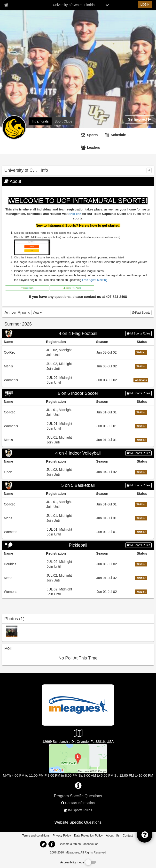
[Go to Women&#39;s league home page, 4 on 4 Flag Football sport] (78, 380)
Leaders (94, 147)
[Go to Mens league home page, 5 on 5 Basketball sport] (78, 518)
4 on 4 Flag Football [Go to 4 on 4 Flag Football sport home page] (78, 333)
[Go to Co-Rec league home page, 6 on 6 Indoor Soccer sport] (78, 412)
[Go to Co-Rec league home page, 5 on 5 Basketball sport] (78, 504)
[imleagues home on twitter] (43, 844)
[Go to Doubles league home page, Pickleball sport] (78, 564)
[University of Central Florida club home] (63, 121)
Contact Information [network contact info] (80, 803)
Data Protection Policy (88, 836)
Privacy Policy (62, 836)
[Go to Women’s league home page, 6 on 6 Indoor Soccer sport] (78, 426)
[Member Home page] (6, 5)
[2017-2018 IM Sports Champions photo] (12, 631)
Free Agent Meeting (95, 280)
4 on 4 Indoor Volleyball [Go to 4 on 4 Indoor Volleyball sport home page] (78, 453)
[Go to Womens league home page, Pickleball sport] (78, 592)
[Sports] (90, 135)
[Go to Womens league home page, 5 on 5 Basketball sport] (78, 532)
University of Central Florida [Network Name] (74, 5)
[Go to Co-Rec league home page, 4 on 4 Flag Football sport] (78, 352)
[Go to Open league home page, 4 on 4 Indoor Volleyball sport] (78, 472)
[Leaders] (91, 147)
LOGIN (145, 5)
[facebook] (108, 844)
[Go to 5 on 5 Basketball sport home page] (78, 485)
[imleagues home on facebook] (52, 844)
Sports (92, 135)
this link (75, 214)
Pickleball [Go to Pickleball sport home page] (78, 545)
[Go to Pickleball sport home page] (78, 545)
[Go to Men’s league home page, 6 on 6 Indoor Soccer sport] (78, 440)
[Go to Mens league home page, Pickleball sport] (78, 578)
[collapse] (149, 170)
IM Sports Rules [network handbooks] (80, 810)
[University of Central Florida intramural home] (40, 121)
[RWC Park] (78, 758)
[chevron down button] (107, 5)
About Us (113, 836)
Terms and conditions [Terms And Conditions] (36, 836)
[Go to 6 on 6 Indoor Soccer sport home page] (78, 393)
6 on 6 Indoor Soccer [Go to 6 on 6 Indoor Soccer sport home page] (78, 393)
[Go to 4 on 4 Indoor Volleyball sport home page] (78, 453)
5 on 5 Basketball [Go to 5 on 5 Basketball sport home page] (78, 485)
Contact (128, 836)
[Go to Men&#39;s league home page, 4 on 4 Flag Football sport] (78, 366)
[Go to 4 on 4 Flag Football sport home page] (78, 333)
